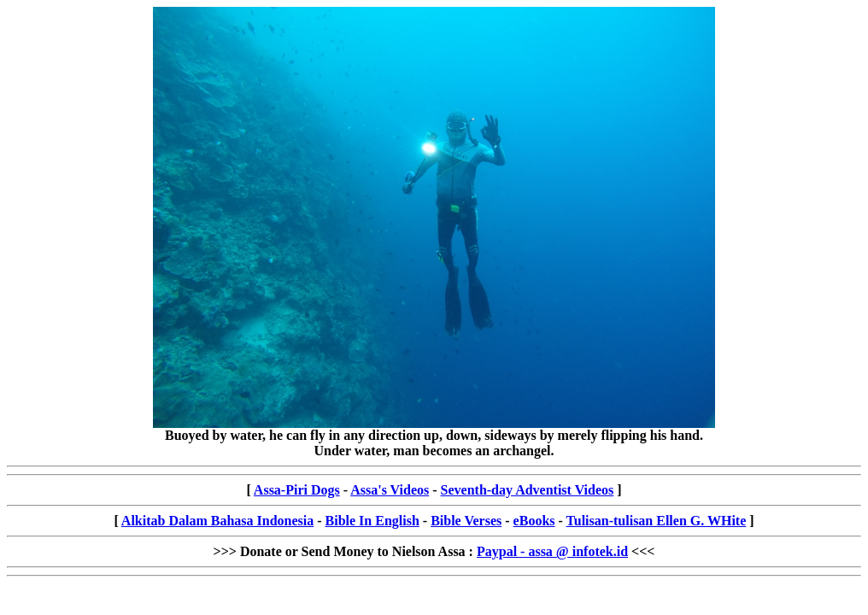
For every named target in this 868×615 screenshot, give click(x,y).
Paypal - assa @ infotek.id (552, 551)
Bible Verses (466, 521)
